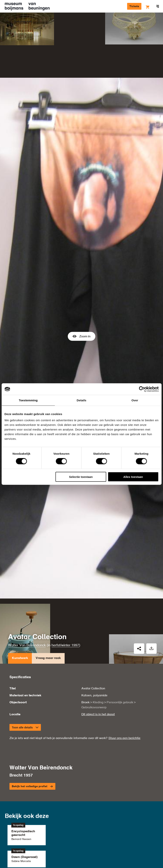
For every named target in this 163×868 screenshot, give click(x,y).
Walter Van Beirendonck (27, 587)
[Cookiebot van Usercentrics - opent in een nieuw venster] (142, 389)
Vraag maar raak (48, 600)
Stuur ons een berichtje (124, 680)
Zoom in (81, 307)
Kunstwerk (20, 600)
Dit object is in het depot (98, 656)
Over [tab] (135, 400)
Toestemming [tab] (28, 400)
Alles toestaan (133, 477)
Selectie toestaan (81, 477)
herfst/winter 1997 (65, 587)
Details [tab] (82, 400)
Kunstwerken (23, 21)
